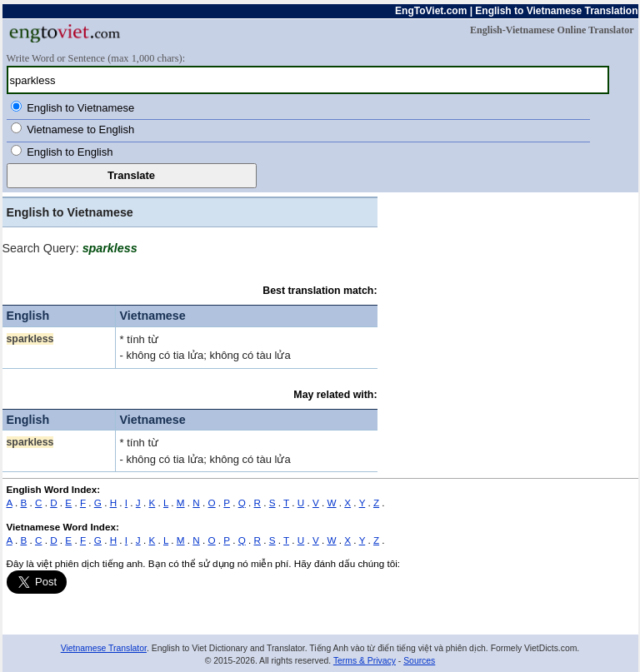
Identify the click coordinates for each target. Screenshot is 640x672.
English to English (70, 152)
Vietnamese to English (80, 129)
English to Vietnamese (80, 108)
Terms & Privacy (365, 661)
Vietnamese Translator (104, 648)
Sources (419, 661)
